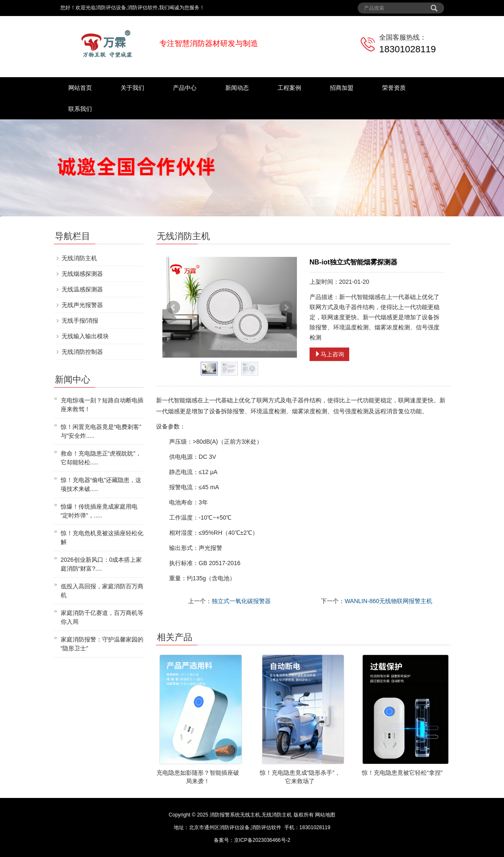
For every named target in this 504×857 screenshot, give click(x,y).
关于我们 (132, 88)
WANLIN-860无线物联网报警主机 (388, 601)
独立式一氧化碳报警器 (241, 601)
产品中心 (185, 88)
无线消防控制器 (82, 352)
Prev (173, 307)
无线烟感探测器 (82, 274)
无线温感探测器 (82, 289)
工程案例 (289, 88)
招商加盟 (342, 88)
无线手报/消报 (80, 321)
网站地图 (325, 815)
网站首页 (80, 88)
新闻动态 (237, 88)
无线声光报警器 (82, 305)
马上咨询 (329, 354)
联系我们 (80, 109)
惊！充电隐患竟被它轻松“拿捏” (402, 773)
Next (286, 307)
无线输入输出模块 (85, 336)
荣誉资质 (394, 88)
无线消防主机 (79, 258)
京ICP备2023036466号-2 (262, 840)
